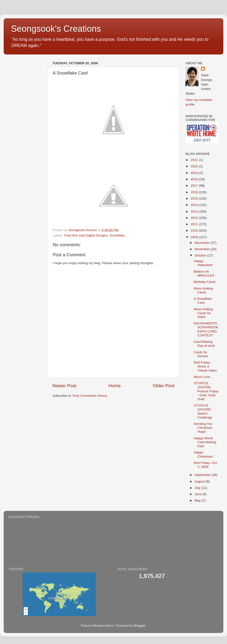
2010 (195, 231)
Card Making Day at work (204, 344)
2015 (195, 199)
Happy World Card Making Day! (205, 442)
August (200, 481)
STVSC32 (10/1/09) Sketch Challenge (203, 411)
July (198, 488)
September (203, 475)
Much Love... (203, 377)
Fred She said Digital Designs (86, 235)
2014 (195, 205)
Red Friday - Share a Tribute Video (205, 366)
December (203, 243)
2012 (195, 218)
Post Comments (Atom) (90, 396)
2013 (195, 211)
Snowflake (117, 235)
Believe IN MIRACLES (204, 274)
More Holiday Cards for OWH (204, 313)
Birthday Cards (205, 282)
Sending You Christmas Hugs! (203, 428)
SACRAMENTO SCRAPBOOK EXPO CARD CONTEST (206, 329)
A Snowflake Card (203, 301)
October (201, 255)
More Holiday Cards (204, 290)
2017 (195, 186)
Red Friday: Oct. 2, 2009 (206, 465)
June (199, 494)
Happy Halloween (203, 263)
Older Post (164, 386)
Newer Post (64, 386)
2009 (195, 237)
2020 (195, 166)
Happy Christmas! (204, 454)
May (198, 500)
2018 (195, 179)
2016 (195, 192)
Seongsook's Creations (56, 29)
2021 (195, 160)
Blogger (140, 626)
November (203, 249)
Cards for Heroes (201, 354)
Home (114, 386)
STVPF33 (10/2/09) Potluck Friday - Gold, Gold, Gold (206, 391)
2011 (195, 224)
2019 (195, 173)
